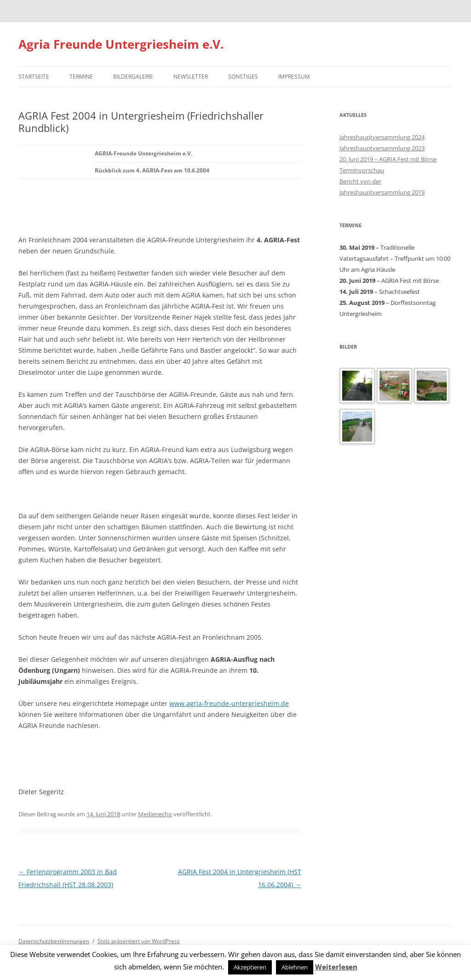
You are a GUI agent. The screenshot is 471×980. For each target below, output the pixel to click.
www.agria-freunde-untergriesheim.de (229, 703)
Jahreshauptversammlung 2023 (382, 148)
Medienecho (155, 814)
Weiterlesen (336, 967)
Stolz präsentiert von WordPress (139, 941)
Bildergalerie (133, 77)
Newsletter (191, 77)
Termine (81, 77)
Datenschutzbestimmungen (54, 941)
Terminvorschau (362, 170)
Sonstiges (243, 77)
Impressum (294, 77)
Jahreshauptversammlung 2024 (382, 137)
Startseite (34, 77)
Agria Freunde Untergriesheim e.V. (121, 44)
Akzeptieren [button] (250, 967)
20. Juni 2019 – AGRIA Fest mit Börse (388, 159)
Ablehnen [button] (295, 967)
